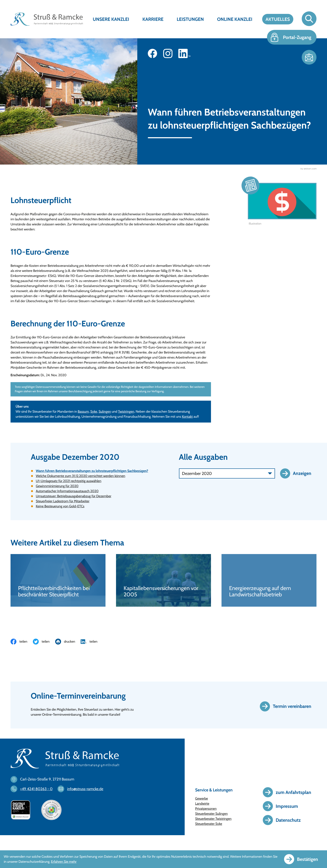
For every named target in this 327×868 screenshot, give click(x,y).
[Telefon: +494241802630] (34, 789)
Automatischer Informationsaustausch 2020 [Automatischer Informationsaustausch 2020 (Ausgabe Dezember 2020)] (67, 491)
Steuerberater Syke (209, 824)
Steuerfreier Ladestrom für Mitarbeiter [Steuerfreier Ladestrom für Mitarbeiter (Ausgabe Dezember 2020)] (63, 501)
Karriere (153, 19)
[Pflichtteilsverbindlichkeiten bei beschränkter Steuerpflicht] (58, 580)
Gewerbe (202, 798)
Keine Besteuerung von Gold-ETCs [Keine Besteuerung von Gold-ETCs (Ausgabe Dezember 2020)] (60, 506)
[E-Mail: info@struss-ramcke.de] (82, 789)
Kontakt (187, 417)
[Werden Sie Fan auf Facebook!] (152, 53)
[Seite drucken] (68, 642)
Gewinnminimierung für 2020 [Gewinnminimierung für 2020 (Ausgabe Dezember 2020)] (57, 486)
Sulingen (105, 411)
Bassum (83, 411)
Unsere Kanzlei (111, 19)
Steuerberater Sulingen (212, 814)
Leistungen (190, 19)
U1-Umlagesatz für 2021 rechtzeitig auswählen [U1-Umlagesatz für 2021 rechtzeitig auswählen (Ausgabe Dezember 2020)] (69, 481)
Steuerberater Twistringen (213, 819)
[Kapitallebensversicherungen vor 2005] (163, 580)
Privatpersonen (206, 809)
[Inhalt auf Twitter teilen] (44, 642)
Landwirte (202, 804)
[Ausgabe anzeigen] (298, 473)
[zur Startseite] (47, 19)
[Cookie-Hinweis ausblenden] (304, 859)
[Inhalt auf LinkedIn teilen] (92, 642)
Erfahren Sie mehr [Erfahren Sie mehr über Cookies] (64, 862)
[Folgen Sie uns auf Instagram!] (168, 53)
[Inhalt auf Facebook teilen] (22, 642)
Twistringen (126, 411)
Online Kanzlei (235, 19)
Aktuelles (278, 19)
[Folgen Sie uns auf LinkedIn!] (184, 53)
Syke (94, 411)
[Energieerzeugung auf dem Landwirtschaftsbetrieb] (269, 580)
